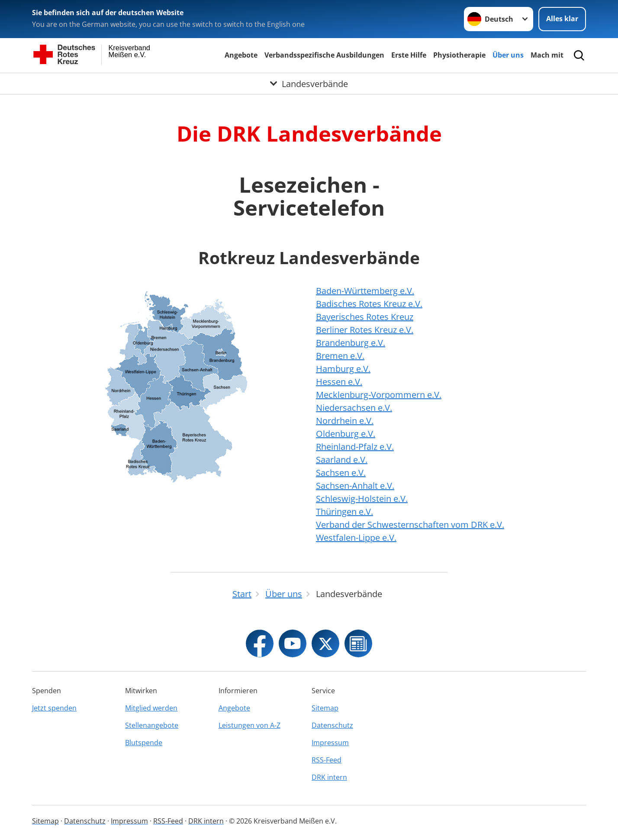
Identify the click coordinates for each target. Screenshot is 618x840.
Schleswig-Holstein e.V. (362, 499)
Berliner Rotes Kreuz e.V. (365, 330)
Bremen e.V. (340, 356)
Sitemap (325, 708)
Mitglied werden (151, 708)
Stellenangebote (152, 725)
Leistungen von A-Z (249, 725)
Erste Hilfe (409, 55)
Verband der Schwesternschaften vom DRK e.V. (410, 525)
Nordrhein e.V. (345, 421)
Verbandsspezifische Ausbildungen (324, 55)
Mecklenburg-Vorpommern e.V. (379, 395)
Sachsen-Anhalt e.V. (355, 486)
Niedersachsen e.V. (354, 408)
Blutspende (144, 743)
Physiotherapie (459, 55)
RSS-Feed (327, 760)
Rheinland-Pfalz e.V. (355, 447)
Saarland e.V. (342, 460)
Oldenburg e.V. (346, 434)
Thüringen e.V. (344, 512)
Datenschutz (332, 725)
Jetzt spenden (54, 708)
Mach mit (547, 55)
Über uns (508, 55)
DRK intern (329, 777)
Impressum (330, 743)
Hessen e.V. (339, 382)
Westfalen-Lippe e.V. (356, 538)
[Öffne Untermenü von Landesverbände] (309, 84)
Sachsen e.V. (341, 473)
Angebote (241, 55)
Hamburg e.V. (343, 369)
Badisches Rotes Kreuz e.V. (369, 304)
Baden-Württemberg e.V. (365, 291)
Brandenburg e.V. (351, 343)
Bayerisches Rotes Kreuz (365, 317)
